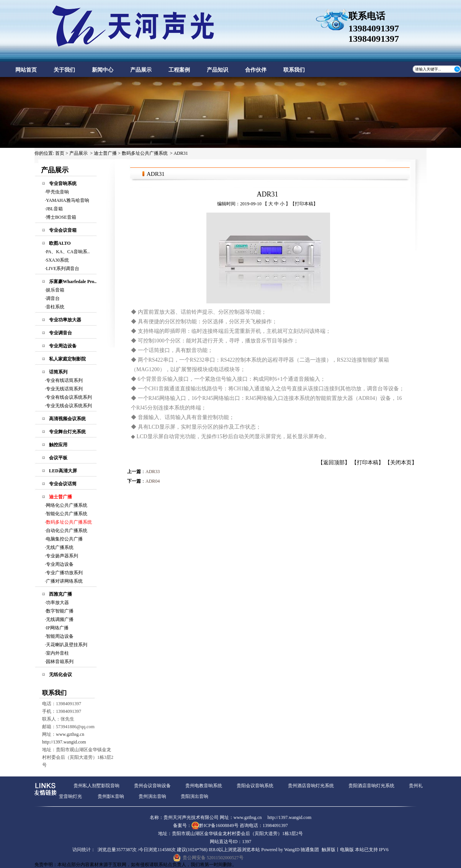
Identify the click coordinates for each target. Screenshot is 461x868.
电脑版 (347, 850)
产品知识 (217, 70)
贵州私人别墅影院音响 (96, 786)
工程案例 (179, 70)
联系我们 (294, 70)
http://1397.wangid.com (64, 742)
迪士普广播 (105, 153)
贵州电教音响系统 (204, 786)
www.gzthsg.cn (70, 734)
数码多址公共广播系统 (145, 153)
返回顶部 (334, 463)
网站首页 (26, 70)
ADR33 (153, 472)
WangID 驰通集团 (302, 850)
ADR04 (153, 481)
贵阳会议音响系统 (255, 786)
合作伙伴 (256, 70)
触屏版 (329, 850)
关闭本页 (401, 463)
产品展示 (141, 70)
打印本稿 (304, 204)
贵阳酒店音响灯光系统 (371, 786)
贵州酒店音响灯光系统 (311, 786)
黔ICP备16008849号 (219, 825)
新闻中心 (103, 70)
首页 (60, 153)
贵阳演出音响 (195, 796)
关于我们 (64, 70)
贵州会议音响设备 (152, 786)
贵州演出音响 (152, 796)
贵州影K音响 (111, 796)
